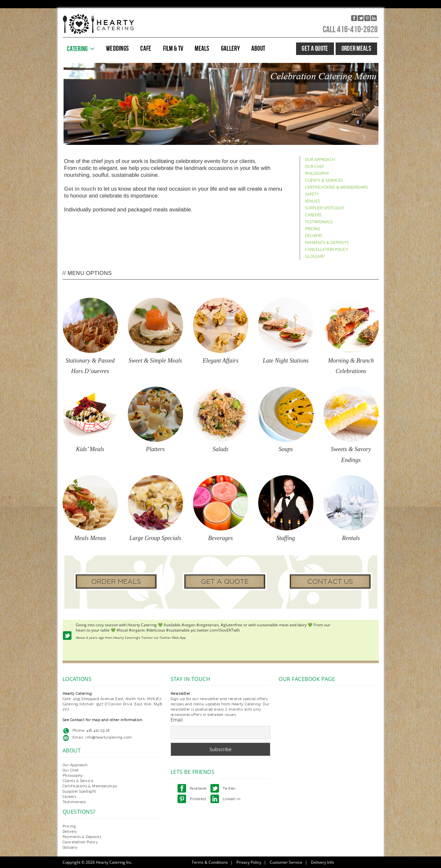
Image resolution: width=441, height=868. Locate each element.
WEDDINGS (117, 49)
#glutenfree (232, 625)
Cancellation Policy (80, 842)
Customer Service (286, 862)
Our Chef (71, 770)
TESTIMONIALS (319, 222)
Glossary (70, 847)
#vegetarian (207, 625)
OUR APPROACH (320, 160)
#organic (137, 630)
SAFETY (312, 194)
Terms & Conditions (210, 862)
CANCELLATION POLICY (327, 249)
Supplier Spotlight (79, 791)
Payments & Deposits (82, 837)
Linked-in (232, 799)
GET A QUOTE (315, 49)
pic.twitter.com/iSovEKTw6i (215, 630)
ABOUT (258, 49)
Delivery (70, 831)
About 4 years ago (90, 638)
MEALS (202, 49)
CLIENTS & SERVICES (324, 180)
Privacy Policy (249, 862)
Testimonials (74, 802)
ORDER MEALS (356, 49)
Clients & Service (78, 781)
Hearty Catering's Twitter (133, 638)
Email (177, 720)
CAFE (146, 49)
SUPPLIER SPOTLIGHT (325, 208)
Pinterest (198, 799)
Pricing (69, 826)
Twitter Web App (173, 638)
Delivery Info (322, 862)
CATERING (77, 49)
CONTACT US (330, 582)
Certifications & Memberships (90, 786)
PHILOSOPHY (317, 173)
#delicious (156, 630)
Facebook (198, 788)
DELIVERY (314, 236)
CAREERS (313, 215)
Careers (69, 797)
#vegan (188, 625)
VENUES (313, 201)
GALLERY (230, 49)
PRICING (313, 229)
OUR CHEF (315, 166)
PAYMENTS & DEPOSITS (327, 243)
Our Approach (75, 765)
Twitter (229, 788)
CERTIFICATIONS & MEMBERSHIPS (336, 187)
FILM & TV (173, 49)
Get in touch (80, 189)
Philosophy (73, 775)
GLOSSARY (315, 256)
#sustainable (178, 630)
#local (122, 630)
